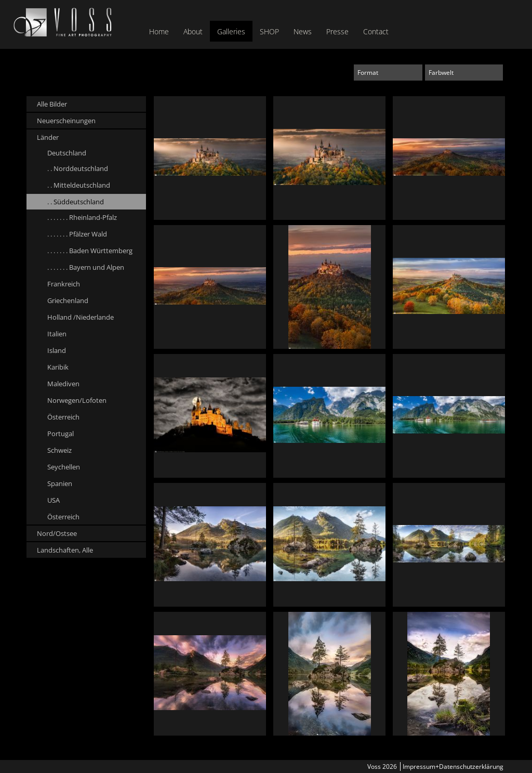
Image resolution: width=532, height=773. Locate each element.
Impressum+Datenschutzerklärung (453, 767)
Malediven (63, 384)
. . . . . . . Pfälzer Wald (77, 234)
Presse (337, 31)
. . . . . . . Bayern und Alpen (86, 267)
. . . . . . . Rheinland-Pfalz (82, 217)
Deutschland (67, 153)
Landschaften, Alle (65, 550)
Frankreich (64, 284)
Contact (376, 31)
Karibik (58, 367)
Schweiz (59, 450)
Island (57, 350)
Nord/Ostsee (57, 533)
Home (159, 31)
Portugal (61, 434)
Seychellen (64, 467)
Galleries (231, 31)
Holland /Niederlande (81, 317)
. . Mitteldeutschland (79, 185)
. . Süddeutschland (76, 202)
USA (54, 500)
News (303, 31)
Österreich (63, 417)
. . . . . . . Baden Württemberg (90, 251)
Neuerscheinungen (66, 121)
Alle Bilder (52, 104)
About (193, 31)
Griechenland (68, 300)
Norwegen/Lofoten (77, 400)
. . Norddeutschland (78, 168)
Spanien (60, 483)
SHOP (269, 31)
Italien (57, 334)
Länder (48, 137)
